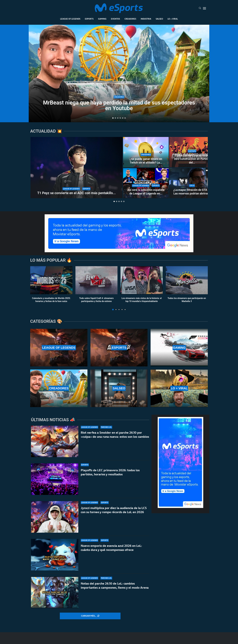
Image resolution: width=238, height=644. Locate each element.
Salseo (159, 19)
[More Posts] (90, 616)
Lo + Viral (173, 19)
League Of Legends (70, 19)
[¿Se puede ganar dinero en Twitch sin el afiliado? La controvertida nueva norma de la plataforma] (146, 152)
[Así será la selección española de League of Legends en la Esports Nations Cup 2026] (146, 183)
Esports (89, 19)
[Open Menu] (204, 8)
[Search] (200, 8)
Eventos (115, 19)
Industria (146, 19)
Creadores (130, 19)
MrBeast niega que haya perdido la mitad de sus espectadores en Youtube (119, 105)
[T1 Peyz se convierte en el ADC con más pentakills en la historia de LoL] (76, 168)
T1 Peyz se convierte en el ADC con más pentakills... (77, 193)
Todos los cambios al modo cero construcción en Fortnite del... (192, 159)
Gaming (102, 19)
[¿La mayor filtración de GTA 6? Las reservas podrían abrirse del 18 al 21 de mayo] (192, 183)
